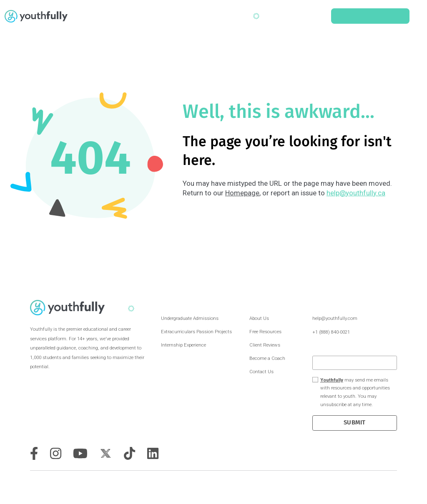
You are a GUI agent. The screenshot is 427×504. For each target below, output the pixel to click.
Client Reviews (265, 345)
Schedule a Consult (370, 16)
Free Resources (265, 332)
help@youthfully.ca (356, 193)
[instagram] (56, 453)
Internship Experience (183, 345)
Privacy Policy (396, 486)
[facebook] (34, 453)
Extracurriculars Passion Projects (196, 332)
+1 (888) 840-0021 (331, 332)
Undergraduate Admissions (190, 318)
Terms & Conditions (382, 486)
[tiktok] (129, 453)
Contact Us (261, 372)
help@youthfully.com (335, 318)
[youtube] (80, 453)
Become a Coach (267, 358)
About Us (259, 318)
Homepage (242, 193)
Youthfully (332, 380)
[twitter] (106, 454)
